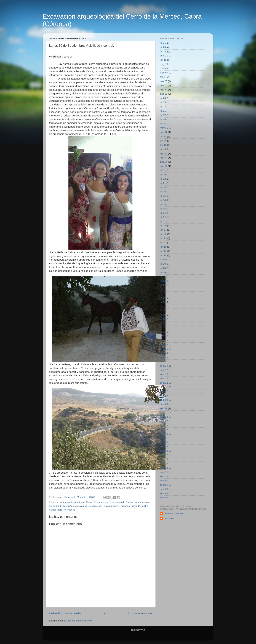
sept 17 (164, 370)
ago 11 (164, 158)
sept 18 (164, 451)
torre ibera (69, 510)
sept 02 (164, 497)
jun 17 (163, 251)
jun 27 (163, 230)
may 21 (164, 413)
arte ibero (80, 502)
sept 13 (164, 379)
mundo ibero (56, 510)
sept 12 (164, 383)
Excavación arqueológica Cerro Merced (81, 506)
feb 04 (163, 77)
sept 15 (164, 459)
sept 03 (164, 404)
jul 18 (163, 187)
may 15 (164, 128)
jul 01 (163, 221)
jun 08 (163, 51)
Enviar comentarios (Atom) (78, 621)
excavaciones (111, 506)
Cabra (89, 502)
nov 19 (164, 85)
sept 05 (164, 396)
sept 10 (164, 476)
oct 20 (163, 141)
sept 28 (164, 340)
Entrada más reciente (65, 613)
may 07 (164, 73)
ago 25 (164, 94)
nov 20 (164, 81)
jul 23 (163, 107)
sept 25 (164, 349)
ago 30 (164, 90)
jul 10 (163, 200)
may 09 (164, 68)
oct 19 (163, 145)
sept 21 (164, 56)
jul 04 (163, 213)
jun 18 (163, 247)
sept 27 (164, 421)
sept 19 (164, 366)
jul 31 (163, 43)
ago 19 (164, 408)
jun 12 (163, 60)
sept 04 (164, 400)
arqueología (67, 502)
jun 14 (163, 255)
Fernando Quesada (130, 506)
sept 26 (164, 345)
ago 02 (164, 166)
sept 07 (164, 391)
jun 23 (163, 238)
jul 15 (163, 196)
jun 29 (163, 226)
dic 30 (163, 136)
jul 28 (163, 98)
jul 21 (163, 111)
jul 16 (163, 192)
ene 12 (164, 132)
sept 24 (164, 353)
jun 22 (163, 243)
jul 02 (163, 217)
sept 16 (164, 374)
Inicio (105, 613)
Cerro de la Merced (174, 513)
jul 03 (163, 332)
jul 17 (163, 294)
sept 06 (164, 149)
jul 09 (163, 204)
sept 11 (164, 387)
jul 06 (163, 119)
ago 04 (164, 162)
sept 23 (164, 357)
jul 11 (163, 306)
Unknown (169, 518)
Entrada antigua (140, 613)
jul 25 (163, 102)
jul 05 (163, 124)
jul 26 (163, 47)
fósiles (145, 506)
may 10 (164, 64)
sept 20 (164, 442)
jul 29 (163, 175)
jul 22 (163, 179)
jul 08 (163, 319)
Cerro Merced (101, 502)
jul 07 (163, 115)
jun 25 (163, 234)
